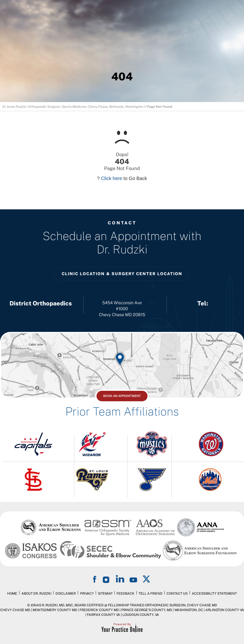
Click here (112, 178)
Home (12, 593)
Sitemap (105, 593)
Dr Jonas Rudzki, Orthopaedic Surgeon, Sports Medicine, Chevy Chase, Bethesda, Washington (73, 107)
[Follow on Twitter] (147, 579)
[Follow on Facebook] (95, 579)
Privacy (87, 593)
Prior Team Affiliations (122, 411)
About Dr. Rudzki (36, 593)
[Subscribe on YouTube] (133, 579)
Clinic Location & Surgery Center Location (122, 274)
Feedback (125, 593)
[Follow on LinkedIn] (120, 579)
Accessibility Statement (214, 593)
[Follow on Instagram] (107, 579)
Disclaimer (66, 593)
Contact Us (177, 593)
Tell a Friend (151, 593)
